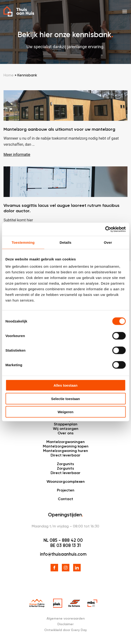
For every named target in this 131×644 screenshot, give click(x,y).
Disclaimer (65, 624)
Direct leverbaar (65, 455)
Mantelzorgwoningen (65, 442)
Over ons (66, 433)
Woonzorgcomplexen (66, 481)
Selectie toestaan (65, 399)
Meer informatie (17, 155)
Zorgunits (65, 464)
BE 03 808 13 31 (65, 546)
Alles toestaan (66, 385)
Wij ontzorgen (66, 429)
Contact (65, 499)
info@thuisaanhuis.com (63, 554)
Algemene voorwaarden (66, 618)
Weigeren (65, 412)
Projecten (66, 490)
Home (9, 75)
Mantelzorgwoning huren (65, 451)
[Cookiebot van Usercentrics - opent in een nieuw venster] (105, 229)
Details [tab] (66, 242)
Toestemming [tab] (23, 242)
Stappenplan (66, 424)
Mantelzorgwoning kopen (66, 446)
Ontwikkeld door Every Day (65, 630)
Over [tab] (108, 242)
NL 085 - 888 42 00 (63, 540)
